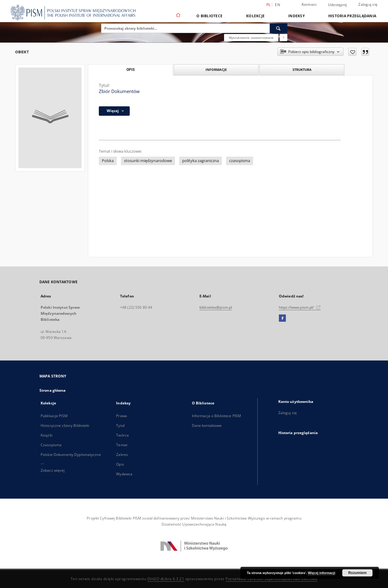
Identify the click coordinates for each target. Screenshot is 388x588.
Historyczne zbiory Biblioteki (65, 425)
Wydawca (124, 474)
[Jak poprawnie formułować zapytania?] (283, 38)
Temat (122, 445)
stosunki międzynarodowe (148, 161)
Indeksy (296, 16)
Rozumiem (358, 573)
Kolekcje (255, 16)
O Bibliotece (209, 16)
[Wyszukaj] (279, 28)
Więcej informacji (322, 573)
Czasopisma (51, 445)
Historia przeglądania (352, 16)
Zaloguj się (368, 4)
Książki (47, 435)
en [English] (278, 5)
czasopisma (240, 161)
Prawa (122, 416)
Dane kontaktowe (207, 425)
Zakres (122, 455)
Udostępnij (338, 5)
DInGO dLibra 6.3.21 (166, 579)
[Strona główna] (178, 16)
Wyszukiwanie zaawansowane (251, 38)
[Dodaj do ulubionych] (352, 52)
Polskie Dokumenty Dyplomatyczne (71, 455)
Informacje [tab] (216, 70)
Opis (120, 464)
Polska (108, 161)
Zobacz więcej (53, 470)
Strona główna (53, 390)
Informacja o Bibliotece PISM (216, 416)
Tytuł (120, 425)
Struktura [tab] (302, 70)
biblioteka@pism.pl (216, 307)
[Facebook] (282, 318)
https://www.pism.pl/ (300, 307)
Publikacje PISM (54, 416)
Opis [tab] (130, 70)
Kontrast (309, 4)
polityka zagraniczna (201, 161)
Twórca (122, 435)
